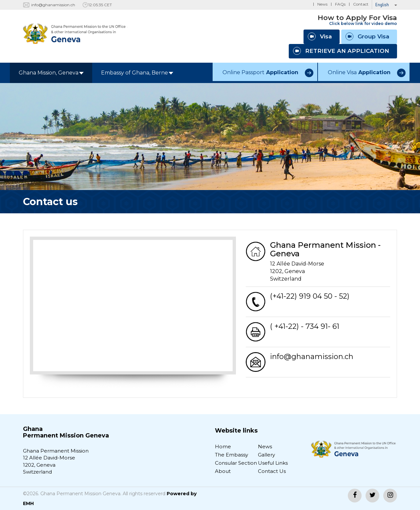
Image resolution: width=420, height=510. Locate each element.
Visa (320, 36)
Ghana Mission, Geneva (51, 73)
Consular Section (236, 463)
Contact (361, 4)
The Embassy (231, 455)
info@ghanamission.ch (53, 5)
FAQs (340, 4)
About (223, 471)
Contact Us (272, 471)
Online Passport (260, 72)
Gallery (266, 455)
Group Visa (367, 36)
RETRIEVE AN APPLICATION (341, 51)
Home (223, 446)
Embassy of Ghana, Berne (137, 73)
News (322, 4)
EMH (28, 503)
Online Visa (359, 72)
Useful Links (273, 463)
